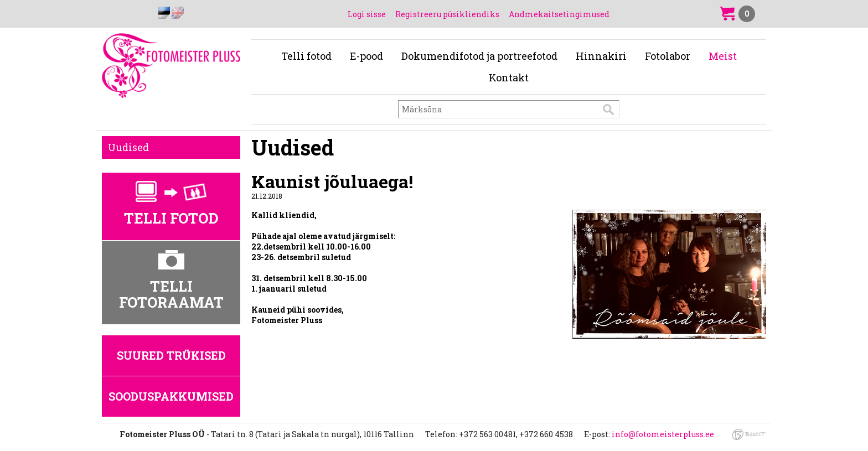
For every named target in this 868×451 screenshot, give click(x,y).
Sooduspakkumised (171, 396)
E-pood (366, 56)
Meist (723, 56)
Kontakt (509, 77)
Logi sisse (367, 14)
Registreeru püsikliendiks (447, 14)
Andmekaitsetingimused (559, 14)
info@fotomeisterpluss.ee (663, 434)
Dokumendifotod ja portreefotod (479, 56)
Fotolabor (668, 56)
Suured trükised (171, 355)
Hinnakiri (601, 56)
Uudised (128, 147)
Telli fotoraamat (171, 294)
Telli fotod (306, 56)
